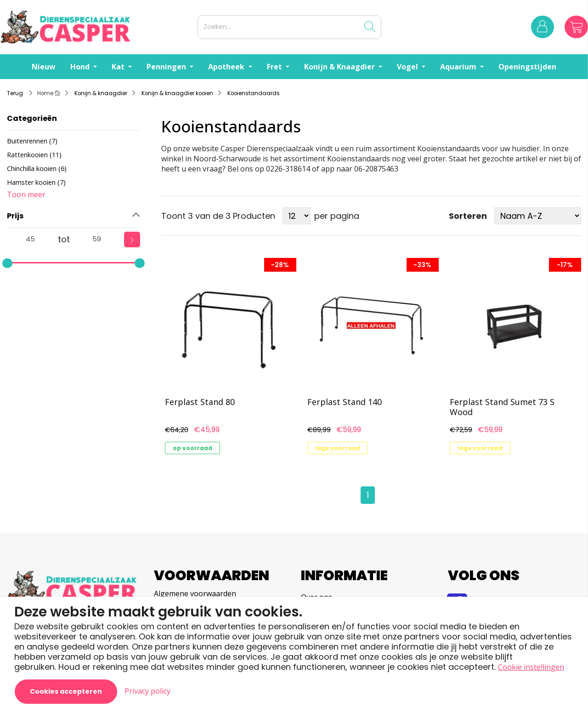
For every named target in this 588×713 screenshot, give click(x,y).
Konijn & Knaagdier (340, 67)
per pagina (337, 216)
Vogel (408, 67)
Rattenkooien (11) (34, 155)
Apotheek (227, 67)
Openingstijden (527, 67)
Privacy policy (147, 691)
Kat (119, 67)
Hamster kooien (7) (36, 182)
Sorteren (468, 216)
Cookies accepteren (66, 691)
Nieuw (44, 67)
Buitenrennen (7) (32, 141)
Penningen (167, 67)
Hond (81, 67)
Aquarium (459, 67)
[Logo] (97, 27)
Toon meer (26, 194)
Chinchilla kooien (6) (37, 168)
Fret (275, 67)
